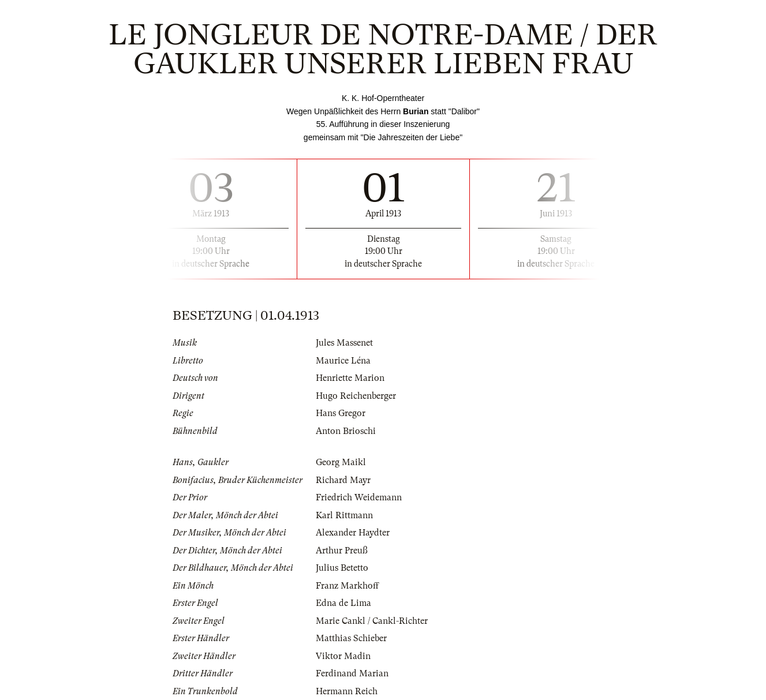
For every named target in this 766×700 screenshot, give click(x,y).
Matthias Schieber (351, 638)
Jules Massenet (344, 343)
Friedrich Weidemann (359, 497)
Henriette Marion (350, 378)
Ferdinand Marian (352, 673)
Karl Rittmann (344, 515)
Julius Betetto (342, 568)
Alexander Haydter (353, 533)
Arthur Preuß (342, 551)
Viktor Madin (343, 656)
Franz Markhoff (347, 586)
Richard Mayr (343, 480)
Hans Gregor (341, 413)
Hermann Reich (347, 691)
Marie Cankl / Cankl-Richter (372, 621)
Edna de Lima (343, 603)
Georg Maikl (341, 462)
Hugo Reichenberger (356, 396)
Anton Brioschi (346, 431)
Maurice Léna (343, 361)
